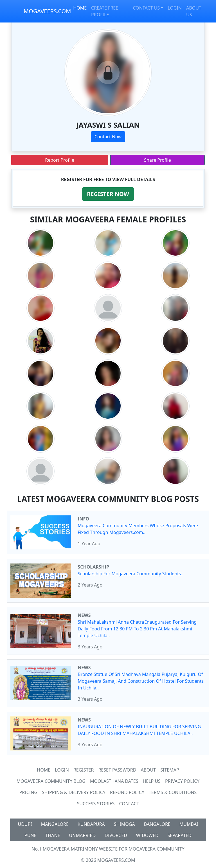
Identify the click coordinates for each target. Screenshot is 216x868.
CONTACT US (146, 8)
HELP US (151, 781)
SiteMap (170, 770)
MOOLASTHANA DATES (114, 781)
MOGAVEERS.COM (47, 11)
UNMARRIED (83, 835)
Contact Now (108, 137)
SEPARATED (180, 835)
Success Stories (96, 804)
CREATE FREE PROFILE (105, 11)
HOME (80, 8)
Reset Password (117, 770)
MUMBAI (189, 824)
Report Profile (59, 160)
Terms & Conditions (173, 792)
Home (44, 770)
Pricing (28, 792)
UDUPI (25, 824)
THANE (53, 835)
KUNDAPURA (91, 824)
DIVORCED (116, 835)
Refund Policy (127, 792)
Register (84, 770)
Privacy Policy (182, 781)
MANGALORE (55, 824)
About (148, 770)
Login (62, 770)
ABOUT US (194, 11)
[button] (108, 194)
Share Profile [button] (157, 160)
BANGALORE (157, 824)
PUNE (30, 835)
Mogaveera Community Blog (51, 781)
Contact (129, 804)
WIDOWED (147, 835)
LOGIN (175, 8)
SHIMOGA (124, 824)
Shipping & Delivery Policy (74, 792)
